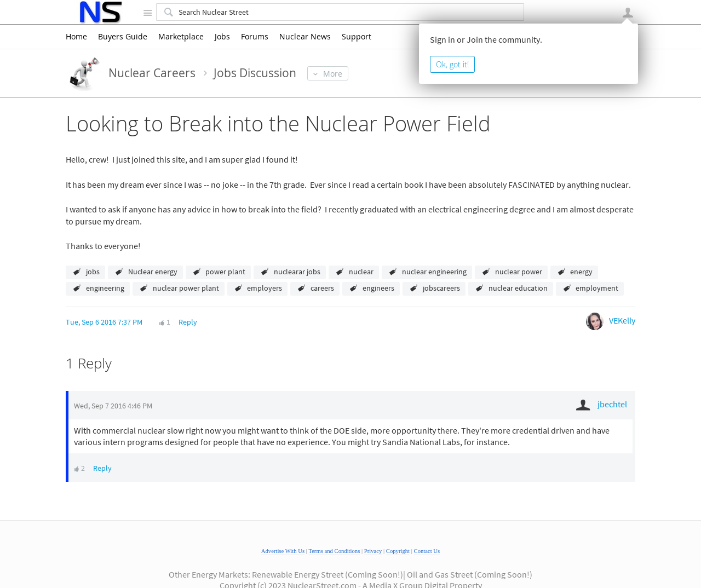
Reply (188, 322)
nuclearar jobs (297, 272)
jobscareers (441, 288)
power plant (225, 272)
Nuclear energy (153, 272)
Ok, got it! (452, 64)
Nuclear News (305, 37)
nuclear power (519, 272)
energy (581, 272)
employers (265, 288)
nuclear (361, 272)
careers (322, 288)
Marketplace (181, 37)
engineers (378, 288)
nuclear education (518, 288)
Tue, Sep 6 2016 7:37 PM (104, 322)
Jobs (222, 37)
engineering (105, 288)
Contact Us (427, 551)
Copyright (398, 551)
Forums (255, 37)
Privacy (373, 551)
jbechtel (612, 404)
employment (597, 288)
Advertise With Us (283, 551)
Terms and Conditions (334, 551)
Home (76, 37)
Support (357, 37)
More (333, 74)
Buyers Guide (123, 37)
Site (147, 13)
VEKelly (622, 320)
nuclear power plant (186, 288)
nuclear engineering (434, 272)
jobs (93, 272)
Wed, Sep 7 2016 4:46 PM (113, 406)
